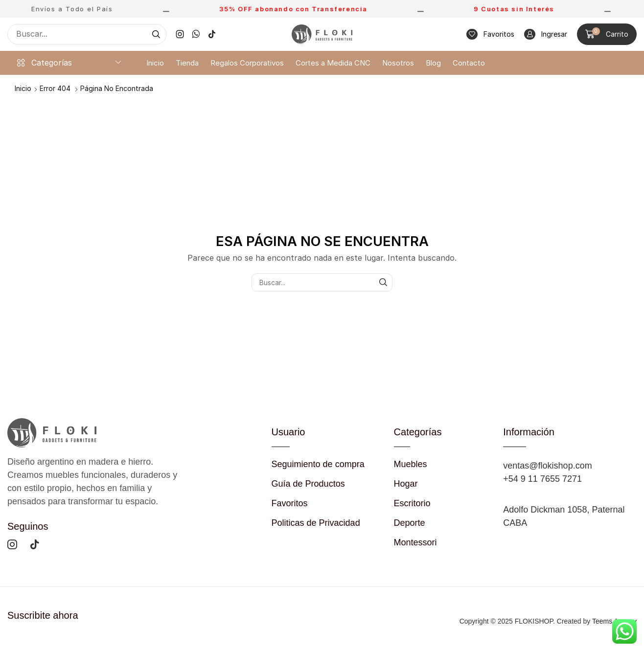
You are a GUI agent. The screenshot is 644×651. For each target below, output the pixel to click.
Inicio (23, 88)
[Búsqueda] (156, 34)
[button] (490, 34)
